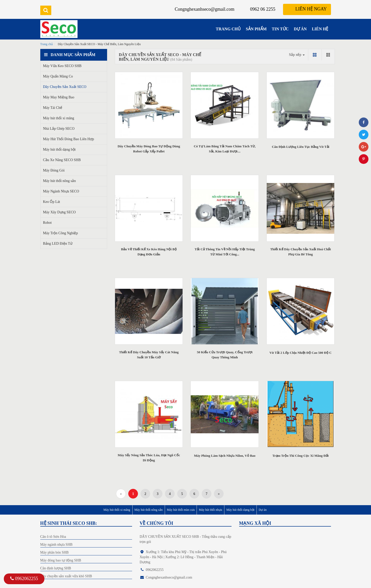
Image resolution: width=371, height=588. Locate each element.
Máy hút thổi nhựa (210, 510)
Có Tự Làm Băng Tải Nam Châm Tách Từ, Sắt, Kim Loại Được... (225, 149)
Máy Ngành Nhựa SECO (61, 191)
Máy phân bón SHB (55, 552)
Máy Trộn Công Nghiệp (61, 233)
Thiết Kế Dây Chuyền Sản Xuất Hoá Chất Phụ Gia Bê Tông (301, 252)
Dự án (263, 510)
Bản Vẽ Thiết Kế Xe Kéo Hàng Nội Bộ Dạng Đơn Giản (149, 252)
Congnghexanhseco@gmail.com (204, 9)
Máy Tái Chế (53, 108)
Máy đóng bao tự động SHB (61, 560)
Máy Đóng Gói (54, 170)
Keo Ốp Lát (52, 202)
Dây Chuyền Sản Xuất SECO (65, 87)
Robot (47, 223)
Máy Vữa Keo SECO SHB (62, 66)
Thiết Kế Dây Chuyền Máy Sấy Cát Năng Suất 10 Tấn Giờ (149, 355)
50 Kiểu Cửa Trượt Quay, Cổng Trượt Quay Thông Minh (225, 355)
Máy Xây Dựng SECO (59, 212)
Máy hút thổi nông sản (60, 181)
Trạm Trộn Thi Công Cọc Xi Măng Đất (300, 456)
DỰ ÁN (300, 29)
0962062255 (24, 579)
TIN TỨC (280, 29)
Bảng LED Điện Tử (58, 244)
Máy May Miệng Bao (59, 97)
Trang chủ (47, 44)
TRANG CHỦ (228, 29)
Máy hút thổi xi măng (59, 118)
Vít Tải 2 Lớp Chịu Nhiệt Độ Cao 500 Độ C (301, 353)
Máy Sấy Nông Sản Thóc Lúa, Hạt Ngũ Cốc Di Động (149, 458)
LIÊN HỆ (320, 29)
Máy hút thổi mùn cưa (181, 510)
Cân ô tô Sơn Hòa (53, 537)
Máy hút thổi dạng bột (59, 149)
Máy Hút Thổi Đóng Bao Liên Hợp (69, 139)
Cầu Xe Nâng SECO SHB (62, 160)
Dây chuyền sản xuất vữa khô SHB (66, 576)
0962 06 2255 (263, 9)
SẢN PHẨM (256, 29)
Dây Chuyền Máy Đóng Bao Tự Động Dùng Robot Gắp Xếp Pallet (149, 149)
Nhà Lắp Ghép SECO (59, 129)
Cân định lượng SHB (56, 568)
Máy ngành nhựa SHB (56, 545)
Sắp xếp (297, 55)
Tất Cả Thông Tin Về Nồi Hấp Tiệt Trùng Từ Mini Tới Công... (225, 252)
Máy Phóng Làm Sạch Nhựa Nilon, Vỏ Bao (225, 456)
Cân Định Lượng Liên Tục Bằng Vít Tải (300, 147)
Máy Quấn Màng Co (58, 76)
